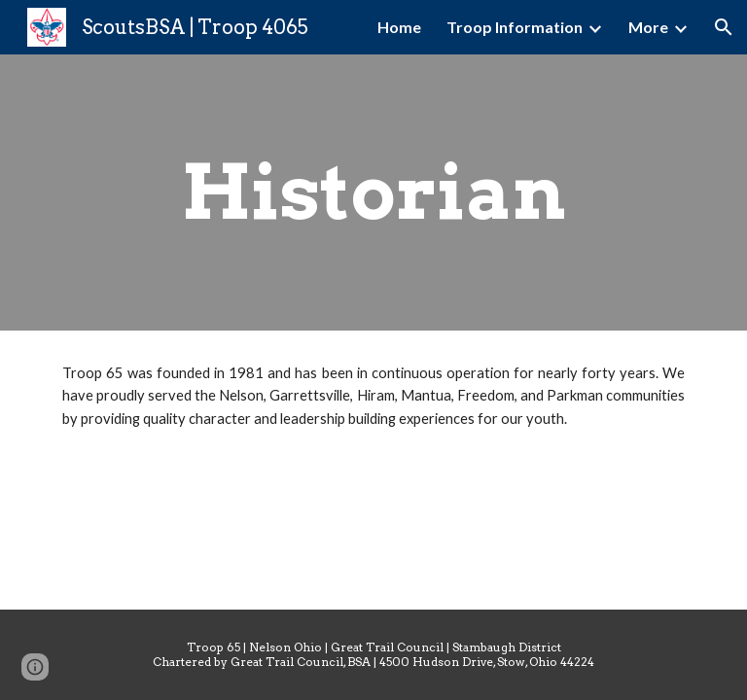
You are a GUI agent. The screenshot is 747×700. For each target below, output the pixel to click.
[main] (373, 192)
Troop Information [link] (515, 27)
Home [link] (399, 27)
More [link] (648, 27)
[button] (724, 27)
